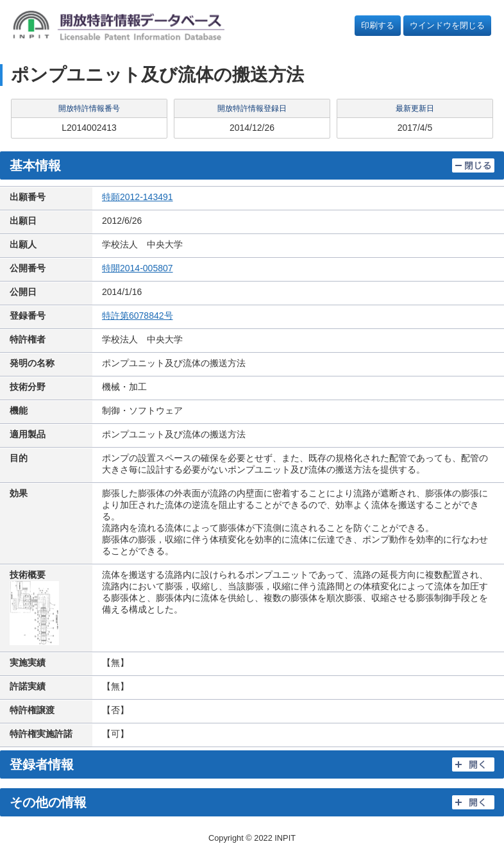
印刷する (378, 25)
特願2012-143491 (138, 197)
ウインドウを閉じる (447, 25)
